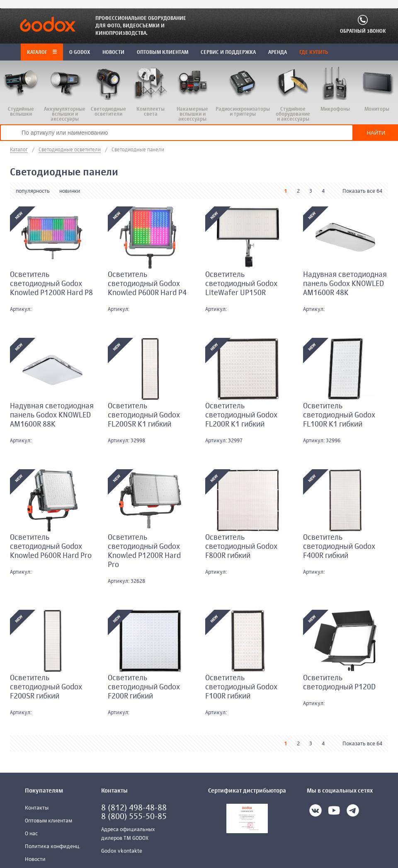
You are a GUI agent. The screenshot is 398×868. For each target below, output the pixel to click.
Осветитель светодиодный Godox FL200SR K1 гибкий (144, 415)
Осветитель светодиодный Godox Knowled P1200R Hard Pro (144, 551)
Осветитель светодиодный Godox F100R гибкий (241, 687)
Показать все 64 (362, 191)
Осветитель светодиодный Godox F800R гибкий (241, 547)
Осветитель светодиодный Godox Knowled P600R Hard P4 (147, 284)
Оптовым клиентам (49, 821)
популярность (33, 191)
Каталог (42, 53)
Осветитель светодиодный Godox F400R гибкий (339, 547)
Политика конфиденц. (53, 847)
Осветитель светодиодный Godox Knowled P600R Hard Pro (51, 547)
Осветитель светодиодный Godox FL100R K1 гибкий (339, 415)
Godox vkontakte (122, 851)
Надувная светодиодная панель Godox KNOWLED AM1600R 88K (52, 415)
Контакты (37, 808)
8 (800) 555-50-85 (134, 817)
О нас (31, 834)
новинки (70, 191)
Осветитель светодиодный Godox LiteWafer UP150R (241, 284)
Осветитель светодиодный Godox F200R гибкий (144, 687)
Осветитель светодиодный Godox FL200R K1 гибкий (241, 415)
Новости (35, 860)
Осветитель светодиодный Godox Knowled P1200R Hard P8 (51, 284)
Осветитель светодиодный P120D (339, 683)
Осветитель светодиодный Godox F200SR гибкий (46, 687)
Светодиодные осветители (70, 150)
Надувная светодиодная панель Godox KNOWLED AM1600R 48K (345, 284)
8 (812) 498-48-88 (134, 808)
